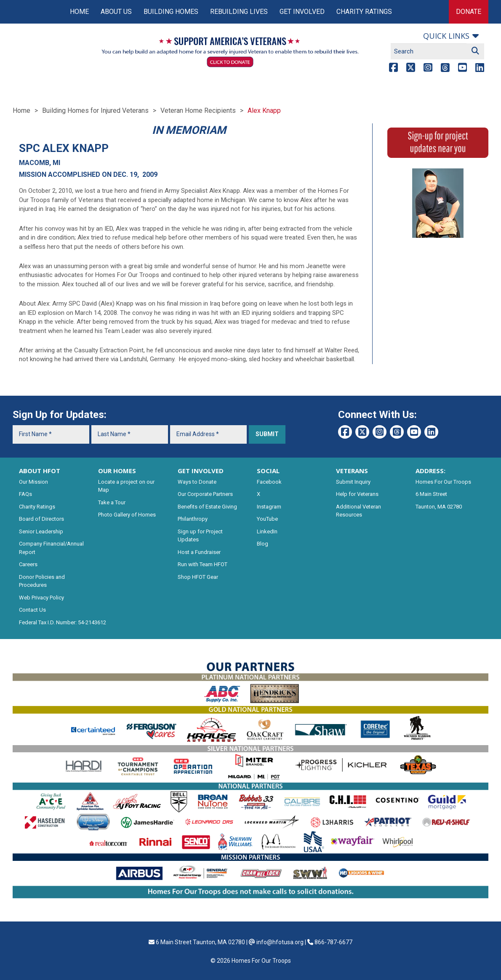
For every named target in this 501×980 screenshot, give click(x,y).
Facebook (269, 482)
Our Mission (33, 482)
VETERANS (352, 471)
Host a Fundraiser (199, 552)
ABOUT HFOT (40, 471)
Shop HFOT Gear (198, 577)
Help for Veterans (357, 494)
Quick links (446, 36)
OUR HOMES (117, 471)
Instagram (269, 507)
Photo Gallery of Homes (127, 515)
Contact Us (32, 610)
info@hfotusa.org (280, 942)
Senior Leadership (41, 531)
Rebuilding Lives (239, 12)
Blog (262, 544)
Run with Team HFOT (203, 564)
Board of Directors (41, 519)
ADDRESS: (430, 471)
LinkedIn (267, 531)
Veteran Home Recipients (198, 111)
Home (79, 12)
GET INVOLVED (201, 471)
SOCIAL (268, 471)
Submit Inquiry (353, 482)
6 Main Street (431, 494)
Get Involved (302, 12)
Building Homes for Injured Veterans (95, 111)
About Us (116, 12)
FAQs (25, 494)
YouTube (267, 519)
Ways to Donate (197, 482)
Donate (469, 12)
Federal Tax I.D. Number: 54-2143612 (63, 622)
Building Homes (171, 12)
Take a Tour (112, 502)
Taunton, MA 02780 (439, 507)
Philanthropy (193, 519)
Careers (28, 564)
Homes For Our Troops (443, 482)
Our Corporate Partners (205, 494)
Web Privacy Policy (41, 598)
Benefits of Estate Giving (207, 507)
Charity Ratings (364, 12)
